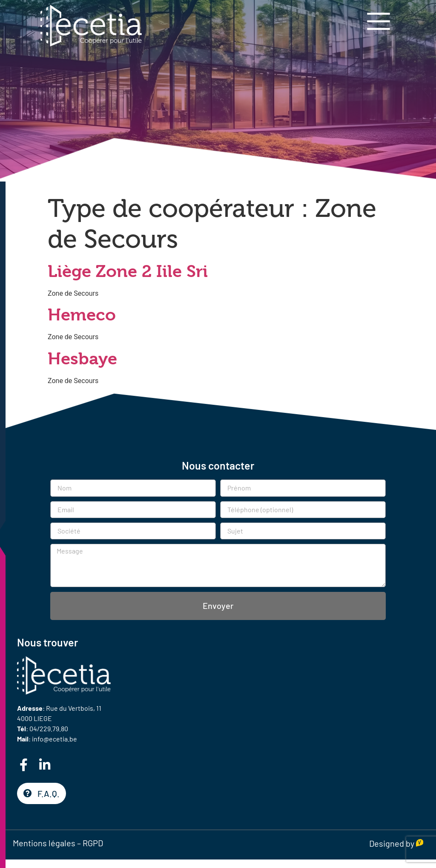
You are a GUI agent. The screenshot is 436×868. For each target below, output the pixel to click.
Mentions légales (44, 843)
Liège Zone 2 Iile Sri (128, 271)
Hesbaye (82, 359)
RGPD (93, 843)
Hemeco (82, 315)
